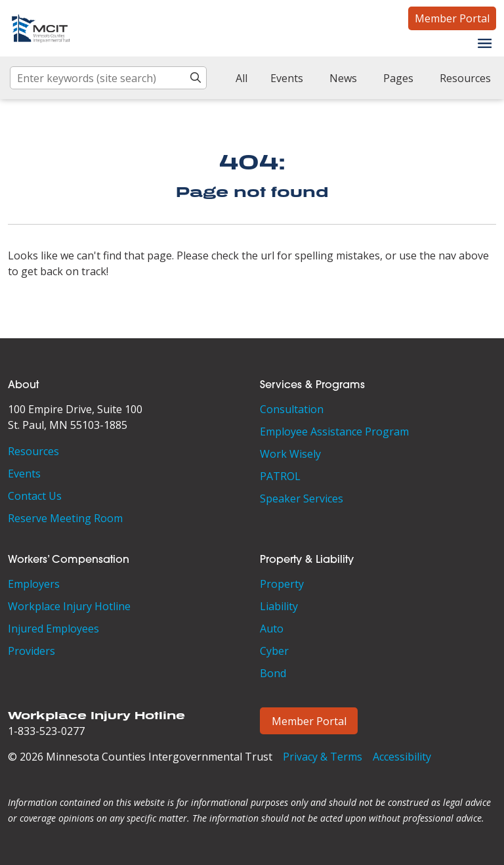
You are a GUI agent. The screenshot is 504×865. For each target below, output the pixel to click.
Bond (273, 673)
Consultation (292, 409)
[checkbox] (282, 78)
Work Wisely (290, 454)
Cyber (274, 651)
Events (24, 474)
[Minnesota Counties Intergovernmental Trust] (41, 28)
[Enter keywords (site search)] (108, 78)
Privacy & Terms (323, 757)
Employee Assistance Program (334, 432)
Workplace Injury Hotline (69, 606)
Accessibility (402, 757)
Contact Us (35, 496)
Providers (31, 651)
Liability (279, 606)
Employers (34, 584)
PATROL (280, 476)
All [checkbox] (241, 78)
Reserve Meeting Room (65, 518)
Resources (33, 451)
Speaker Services (302, 499)
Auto (272, 629)
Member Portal (452, 18)
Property (282, 584)
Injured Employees (53, 629)
